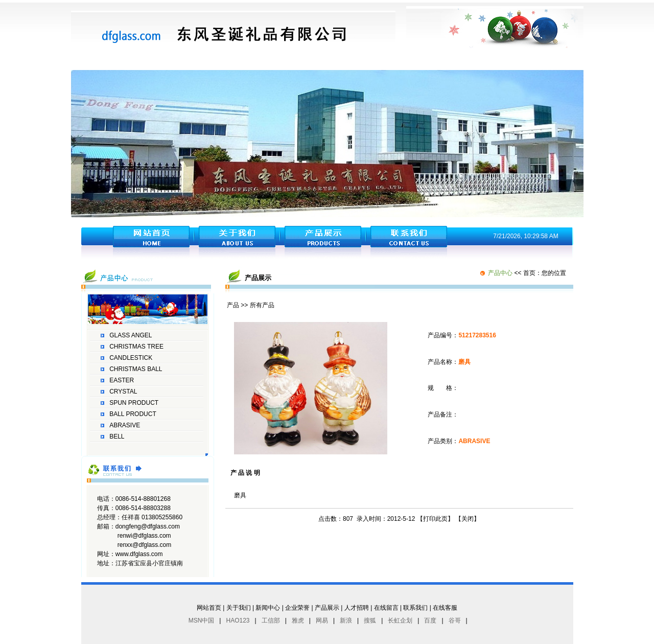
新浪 (346, 620)
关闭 (468, 519)
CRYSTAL (123, 392)
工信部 (271, 620)
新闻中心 (268, 608)
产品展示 (327, 608)
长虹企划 (400, 620)
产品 (233, 305)
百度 (430, 620)
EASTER (122, 380)
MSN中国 (202, 620)
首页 (529, 273)
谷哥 (455, 620)
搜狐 (370, 620)
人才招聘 (357, 608)
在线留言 (386, 608)
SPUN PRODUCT (134, 403)
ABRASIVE (125, 425)
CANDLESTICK (131, 358)
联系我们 (415, 608)
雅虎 (298, 620)
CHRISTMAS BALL (136, 369)
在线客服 (445, 608)
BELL (117, 436)
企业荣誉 (297, 608)
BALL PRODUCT (133, 414)
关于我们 (239, 608)
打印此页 (435, 519)
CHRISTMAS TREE (136, 347)
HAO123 (238, 620)
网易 (322, 620)
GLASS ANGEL (131, 335)
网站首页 (209, 608)
